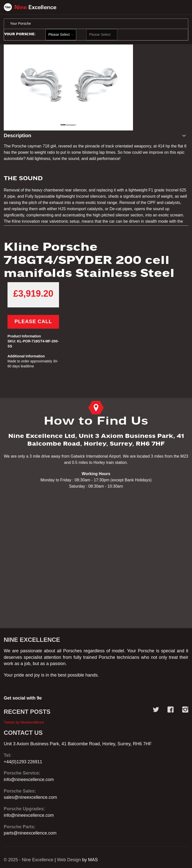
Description (17, 137)
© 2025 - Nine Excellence (29, 860)
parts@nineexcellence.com (31, 833)
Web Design (70, 860)
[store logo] (30, 8)
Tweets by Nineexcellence (24, 722)
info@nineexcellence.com (29, 780)
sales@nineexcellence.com (31, 797)
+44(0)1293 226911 (23, 762)
